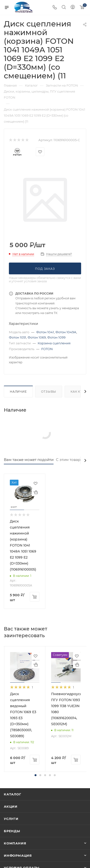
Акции (11, 806)
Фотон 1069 (37, 337)
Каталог (13, 794)
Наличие (18, 392)
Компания (15, 843)
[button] (36, 775)
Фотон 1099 (56, 337)
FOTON (47, 349)
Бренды (12, 831)
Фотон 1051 (18, 337)
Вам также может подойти (29, 460)
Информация (18, 855)
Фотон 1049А (66, 332)
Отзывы (49, 392)
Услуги (11, 819)
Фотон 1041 (45, 332)
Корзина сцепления (54, 343)
